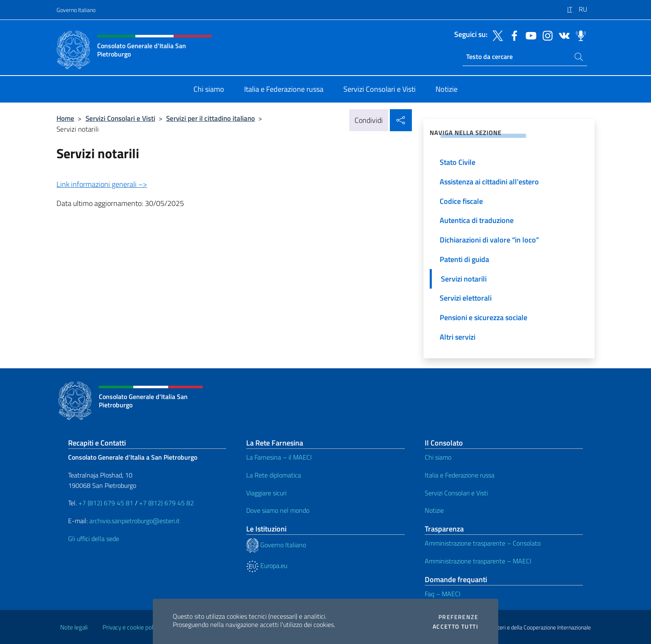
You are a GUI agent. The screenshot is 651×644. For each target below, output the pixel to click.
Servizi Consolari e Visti (120, 118)
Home (65, 118)
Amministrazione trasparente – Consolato (483, 543)
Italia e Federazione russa (460, 475)
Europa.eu (267, 566)
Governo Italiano (76, 10)
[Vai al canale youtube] (529, 35)
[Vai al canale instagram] (546, 35)
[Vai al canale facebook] (512, 35)
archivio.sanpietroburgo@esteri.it (135, 521)
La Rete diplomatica (274, 475)
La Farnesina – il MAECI (279, 457)
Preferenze (458, 617)
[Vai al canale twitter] (496, 35)
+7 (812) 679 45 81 (106, 503)
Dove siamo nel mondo (278, 510)
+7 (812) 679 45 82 (166, 503)
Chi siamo (438, 457)
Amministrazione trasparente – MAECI (478, 561)
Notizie (434, 510)
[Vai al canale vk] (562, 35)
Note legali (74, 627)
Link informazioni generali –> (102, 184)
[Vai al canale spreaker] (579, 35)
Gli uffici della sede (94, 539)
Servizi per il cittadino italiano (210, 118)
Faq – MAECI (443, 594)
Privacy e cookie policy (131, 627)
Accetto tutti (455, 627)
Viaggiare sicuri (266, 493)
